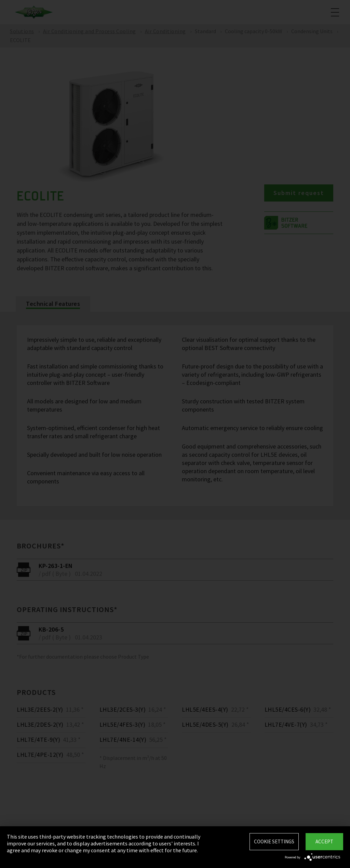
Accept (324, 841)
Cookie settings (274, 841)
